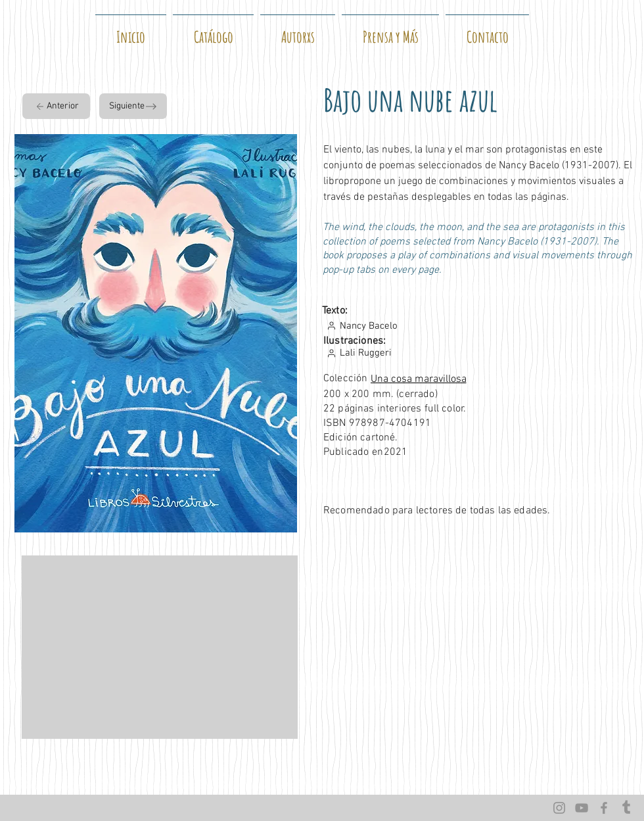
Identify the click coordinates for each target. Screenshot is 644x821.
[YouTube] (582, 808)
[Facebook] (604, 808)
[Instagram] (559, 808)
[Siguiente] (133, 106)
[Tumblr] (626, 808)
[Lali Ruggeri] (444, 353)
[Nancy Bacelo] (384, 326)
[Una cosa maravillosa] (472, 379)
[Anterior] (56, 106)
